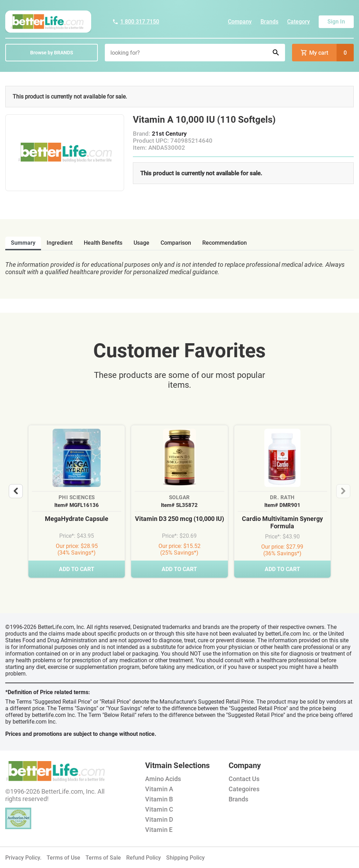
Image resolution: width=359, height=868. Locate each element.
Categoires (244, 789)
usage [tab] (141, 243)
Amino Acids (163, 779)
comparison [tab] (176, 243)
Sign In (336, 22)
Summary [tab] (23, 243)
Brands (269, 22)
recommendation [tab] (225, 243)
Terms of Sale (103, 858)
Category (299, 22)
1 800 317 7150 (136, 22)
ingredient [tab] (60, 243)
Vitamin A (159, 789)
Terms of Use (63, 858)
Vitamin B (159, 799)
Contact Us (244, 779)
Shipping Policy (185, 858)
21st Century (169, 134)
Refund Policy (144, 858)
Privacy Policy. (23, 858)
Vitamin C (159, 809)
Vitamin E (159, 830)
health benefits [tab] (103, 243)
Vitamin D (159, 819)
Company (240, 22)
